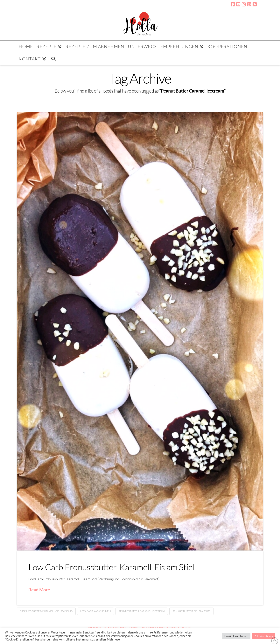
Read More (39, 590)
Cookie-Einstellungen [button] (236, 636)
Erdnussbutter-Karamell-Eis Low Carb (46, 611)
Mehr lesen (114, 639)
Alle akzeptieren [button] (264, 636)
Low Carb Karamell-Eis (96, 611)
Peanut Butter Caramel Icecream (142, 611)
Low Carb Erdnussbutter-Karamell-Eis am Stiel (111, 567)
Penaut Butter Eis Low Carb (191, 611)
